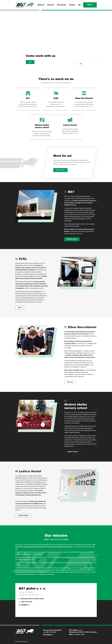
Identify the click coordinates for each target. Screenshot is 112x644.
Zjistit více (70, 382)
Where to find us (72, 239)
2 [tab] (84, 64)
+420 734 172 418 (25, 602)
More (30, 62)
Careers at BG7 (60, 170)
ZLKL (20, 308)
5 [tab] (38, 215)
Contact (72, 5)
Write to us (90, 5)
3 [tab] (88, 64)
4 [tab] (91, 64)
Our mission (62, 5)
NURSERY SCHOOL (73, 452)
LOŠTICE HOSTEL (23, 515)
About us (41, 5)
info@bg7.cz (24, 605)
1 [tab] (81, 64)
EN (80, 5)
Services (51, 5)
